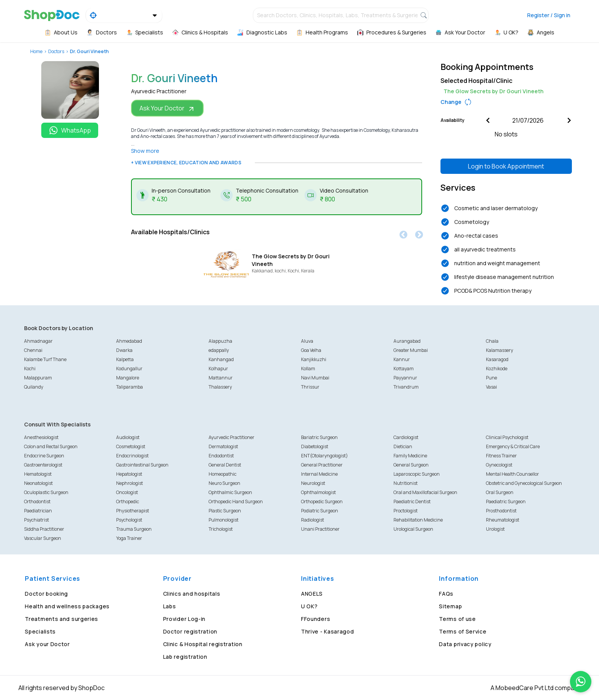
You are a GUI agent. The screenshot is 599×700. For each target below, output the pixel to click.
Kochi (30, 369)
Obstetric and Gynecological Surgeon (524, 483)
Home (36, 51)
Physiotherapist (133, 511)
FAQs (446, 594)
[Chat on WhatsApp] (581, 682)
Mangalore (128, 378)
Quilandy (34, 387)
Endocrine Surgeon (44, 456)
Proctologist (406, 511)
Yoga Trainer (129, 538)
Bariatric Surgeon (319, 437)
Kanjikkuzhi (314, 359)
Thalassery (220, 387)
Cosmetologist (131, 446)
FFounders (316, 619)
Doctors (56, 51)
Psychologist (129, 520)
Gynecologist (499, 465)
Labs (170, 606)
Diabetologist (315, 446)
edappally (219, 350)
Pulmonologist (223, 520)
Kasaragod (497, 359)
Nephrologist (130, 483)
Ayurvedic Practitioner (232, 437)
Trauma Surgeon (134, 529)
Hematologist (38, 474)
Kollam (308, 369)
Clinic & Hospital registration (203, 644)
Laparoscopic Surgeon (417, 474)
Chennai (33, 350)
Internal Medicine (319, 474)
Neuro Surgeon (224, 483)
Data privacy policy (465, 644)
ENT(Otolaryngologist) (325, 456)
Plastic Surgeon (225, 511)
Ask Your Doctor (167, 108)
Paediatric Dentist (412, 502)
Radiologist (312, 520)
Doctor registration (190, 631)
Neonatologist (38, 483)
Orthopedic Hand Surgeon (236, 502)
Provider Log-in (185, 619)
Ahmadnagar (38, 341)
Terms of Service (463, 631)
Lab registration (185, 657)
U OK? (309, 606)
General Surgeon (411, 465)
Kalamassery (499, 350)
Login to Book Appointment (506, 166)
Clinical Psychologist (507, 437)
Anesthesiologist (41, 437)
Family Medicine (410, 456)
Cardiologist (406, 437)
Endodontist (221, 456)
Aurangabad (407, 341)
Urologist (495, 529)
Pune (491, 378)
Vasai (491, 387)
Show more (145, 151)
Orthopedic (128, 502)
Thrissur (310, 387)
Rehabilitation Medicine (418, 520)
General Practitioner (322, 465)
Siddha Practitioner (44, 529)
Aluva (307, 341)
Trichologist (221, 529)
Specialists (40, 631)
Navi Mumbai (315, 378)
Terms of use (457, 619)
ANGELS (312, 594)
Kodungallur (129, 369)
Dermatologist (223, 446)
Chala (492, 341)
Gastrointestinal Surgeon (142, 465)
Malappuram (38, 378)
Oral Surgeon (500, 492)
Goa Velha (311, 350)
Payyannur (405, 378)
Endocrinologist (132, 456)
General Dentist (225, 465)
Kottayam (404, 369)
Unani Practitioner (320, 529)
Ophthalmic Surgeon (230, 492)
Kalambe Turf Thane (45, 359)
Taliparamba (130, 387)
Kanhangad (221, 359)
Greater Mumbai (411, 350)
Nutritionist (406, 483)
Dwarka (124, 350)
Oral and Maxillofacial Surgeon (425, 492)
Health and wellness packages (67, 606)
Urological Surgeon (413, 529)
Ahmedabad (129, 341)
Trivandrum (406, 387)
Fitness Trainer (501, 456)
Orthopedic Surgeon (322, 502)
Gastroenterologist (43, 465)
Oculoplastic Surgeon (46, 492)
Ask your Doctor (47, 644)
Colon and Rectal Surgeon (51, 446)
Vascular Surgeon (43, 538)
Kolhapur (218, 369)
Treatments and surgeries (62, 619)
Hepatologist (129, 474)
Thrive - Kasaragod (328, 631)
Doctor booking (46, 594)
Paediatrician (38, 511)
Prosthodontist (501, 511)
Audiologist (128, 437)
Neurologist (313, 483)
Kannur (402, 359)
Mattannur (221, 378)
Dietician (403, 446)
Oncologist (127, 492)
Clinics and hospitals (192, 594)
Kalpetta (125, 359)
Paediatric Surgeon (506, 502)
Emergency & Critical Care (513, 446)
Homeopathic (223, 474)
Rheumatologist (503, 520)
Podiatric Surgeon (320, 511)
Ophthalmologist (318, 492)
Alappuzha (220, 341)
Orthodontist (37, 502)
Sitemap (450, 606)
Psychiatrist (36, 520)
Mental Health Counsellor (512, 474)
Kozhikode (497, 369)
